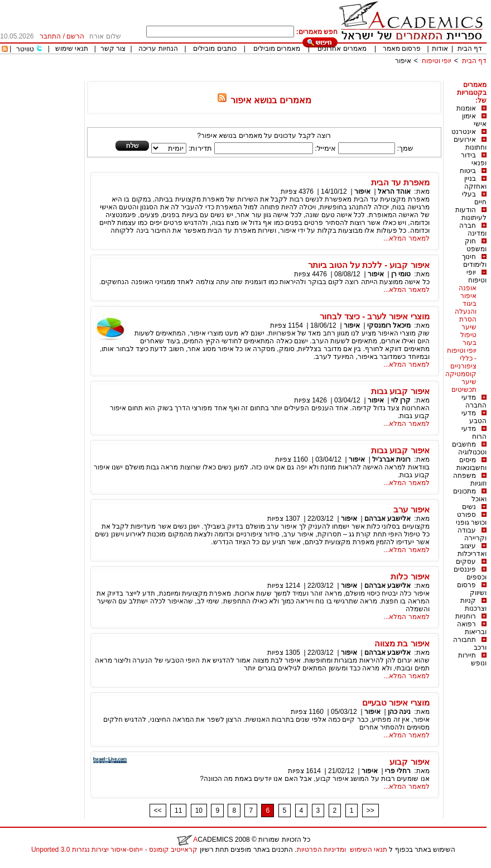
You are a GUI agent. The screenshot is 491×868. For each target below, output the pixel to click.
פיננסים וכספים (470, 573)
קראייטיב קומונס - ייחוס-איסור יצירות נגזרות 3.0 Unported (114, 850)
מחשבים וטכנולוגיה (469, 448)
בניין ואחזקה (475, 183)
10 (199, 811)
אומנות (466, 108)
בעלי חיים (474, 198)
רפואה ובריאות (472, 628)
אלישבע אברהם (387, 519)
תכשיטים (464, 390)
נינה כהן (399, 712)
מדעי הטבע (474, 417)
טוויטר (25, 49)
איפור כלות (410, 576)
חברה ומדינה (473, 229)
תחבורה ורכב (470, 644)
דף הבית (470, 49)
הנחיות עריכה (158, 49)
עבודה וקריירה (472, 534)
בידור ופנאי (474, 159)
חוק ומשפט (476, 245)
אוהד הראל (394, 191)
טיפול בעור (468, 339)
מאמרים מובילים (277, 49)
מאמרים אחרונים (342, 49)
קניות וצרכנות (473, 605)
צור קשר (113, 49)
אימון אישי (474, 120)
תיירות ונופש (472, 659)
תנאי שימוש (72, 49)
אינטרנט (464, 132)
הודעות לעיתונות (471, 214)
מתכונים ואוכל (470, 495)
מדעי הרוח (474, 433)
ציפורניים (463, 366)
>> (370, 811)
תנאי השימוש (369, 850)
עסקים (466, 562)
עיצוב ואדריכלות (472, 550)
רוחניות (466, 616)
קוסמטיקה (461, 374)
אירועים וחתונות (470, 143)
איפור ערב (411, 509)
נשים (469, 507)
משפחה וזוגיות (470, 479)
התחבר (50, 36)
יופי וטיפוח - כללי (462, 354)
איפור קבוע (409, 762)
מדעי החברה (474, 401)
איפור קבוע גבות (400, 391)
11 (178, 811)
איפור (403, 61)
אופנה (468, 288)
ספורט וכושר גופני (471, 519)
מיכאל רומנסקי (389, 325)
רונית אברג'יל (391, 459)
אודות (440, 49)
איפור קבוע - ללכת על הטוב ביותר (369, 265)
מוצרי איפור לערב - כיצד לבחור (375, 316)
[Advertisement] (283, 77)
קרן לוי (401, 400)
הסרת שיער (468, 323)
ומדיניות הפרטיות (321, 850)
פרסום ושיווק (472, 589)
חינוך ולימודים (474, 261)
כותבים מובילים (215, 49)
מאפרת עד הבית (400, 182)
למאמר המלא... (406, 238)
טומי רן (401, 274)
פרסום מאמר (402, 49)
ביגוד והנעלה (466, 308)
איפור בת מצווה (402, 643)
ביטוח (468, 171)
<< (158, 811)
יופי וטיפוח (437, 61)
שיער (469, 382)
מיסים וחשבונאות (471, 464)
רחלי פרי (398, 771)
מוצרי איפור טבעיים (396, 702)
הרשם (75, 36)
